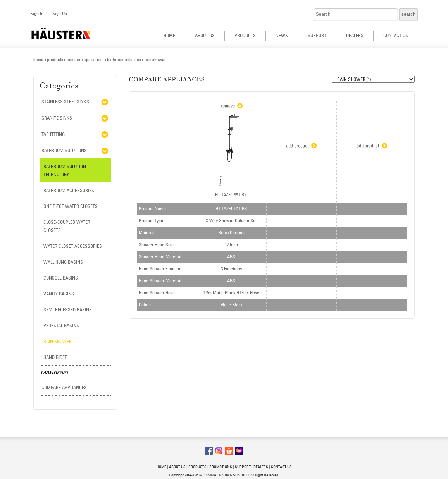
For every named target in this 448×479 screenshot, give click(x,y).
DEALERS (355, 35)
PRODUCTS (245, 35)
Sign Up (60, 13)
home (38, 60)
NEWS (282, 35)
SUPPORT (317, 35)
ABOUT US (205, 35)
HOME (169, 35)
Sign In (37, 13)
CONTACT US (396, 35)
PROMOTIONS (221, 467)
